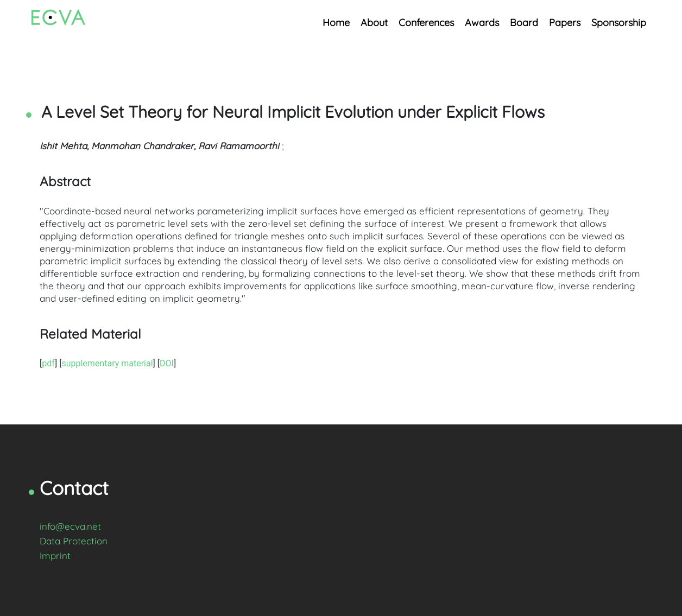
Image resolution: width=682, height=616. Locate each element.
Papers (565, 23)
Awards (482, 23)
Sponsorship (619, 23)
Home (336, 23)
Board (524, 23)
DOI (167, 363)
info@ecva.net (70, 526)
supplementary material (107, 363)
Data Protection (74, 541)
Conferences (426, 23)
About (374, 23)
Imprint (55, 555)
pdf (48, 363)
